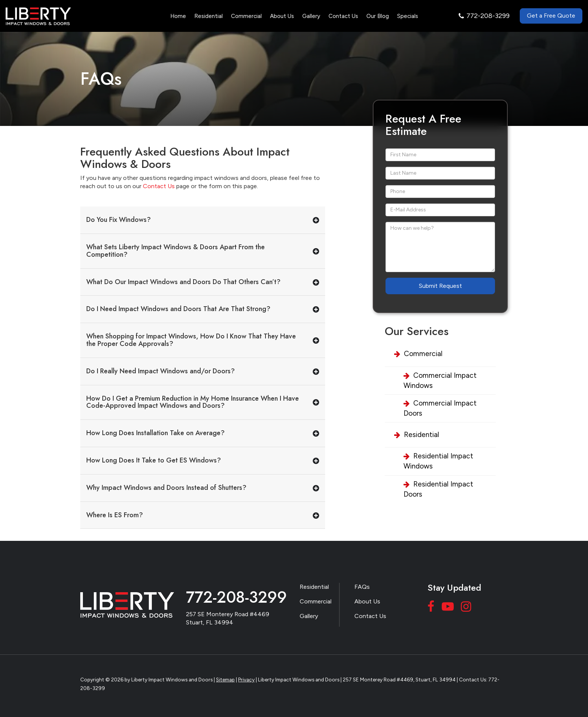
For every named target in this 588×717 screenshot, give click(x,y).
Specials (408, 16)
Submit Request (440, 286)
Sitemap (225, 680)
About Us (367, 601)
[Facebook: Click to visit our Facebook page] (432, 608)
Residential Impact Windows (438, 461)
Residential (421, 435)
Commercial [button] (246, 16)
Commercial (423, 354)
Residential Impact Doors (438, 489)
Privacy (246, 680)
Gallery (311, 16)
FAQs (362, 587)
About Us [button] (282, 16)
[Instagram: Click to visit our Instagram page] (467, 608)
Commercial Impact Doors (440, 408)
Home (178, 16)
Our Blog (378, 16)
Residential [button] (208, 16)
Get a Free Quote (551, 16)
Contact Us (343, 16)
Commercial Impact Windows (440, 380)
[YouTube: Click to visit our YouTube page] (449, 608)
